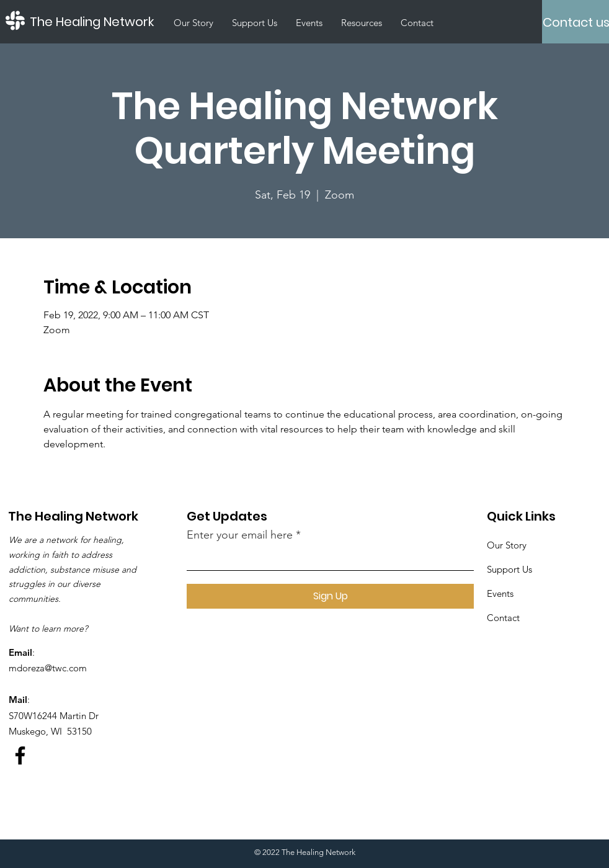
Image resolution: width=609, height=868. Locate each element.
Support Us (509, 569)
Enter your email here (240, 535)
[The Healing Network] (97, 22)
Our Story (507, 545)
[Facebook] (20, 755)
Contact (503, 618)
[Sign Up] (330, 596)
